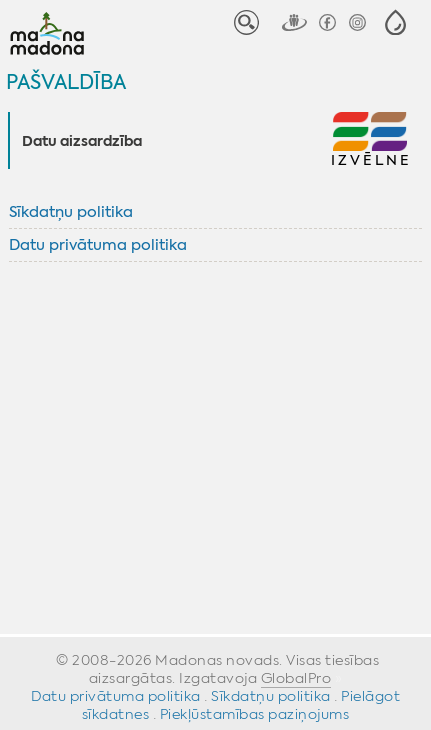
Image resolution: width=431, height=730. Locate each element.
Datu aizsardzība (82, 142)
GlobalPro (296, 678)
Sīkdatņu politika (71, 212)
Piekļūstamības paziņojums (255, 714)
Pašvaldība (66, 81)
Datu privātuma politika (98, 245)
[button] (395, 22)
